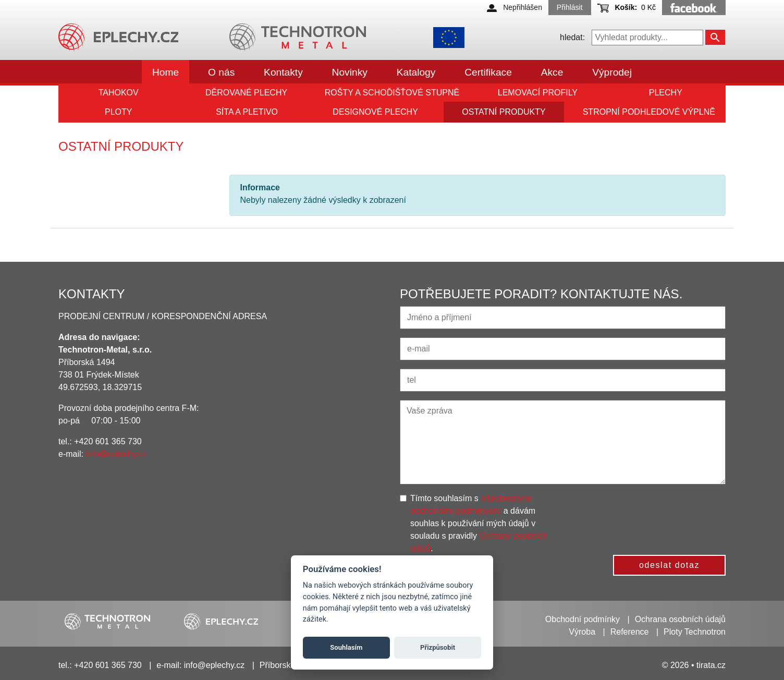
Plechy (666, 93)
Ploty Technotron (695, 632)
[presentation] (650, 513)
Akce (552, 72)
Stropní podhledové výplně (649, 112)
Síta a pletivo (247, 112)
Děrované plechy (246, 93)
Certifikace (488, 72)
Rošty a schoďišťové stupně (392, 93)
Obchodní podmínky (583, 619)
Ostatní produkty (504, 112)
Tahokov (119, 93)
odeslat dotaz (669, 565)
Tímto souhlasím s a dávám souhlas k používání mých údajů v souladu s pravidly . (479, 523)
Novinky (350, 72)
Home (166, 72)
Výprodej (612, 72)
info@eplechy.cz (116, 454)
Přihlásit (570, 7)
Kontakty (283, 72)
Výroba (582, 632)
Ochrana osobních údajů (680, 619)
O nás (221, 72)
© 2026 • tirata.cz (694, 665)
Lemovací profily (538, 93)
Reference (630, 632)
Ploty (118, 112)
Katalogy (416, 72)
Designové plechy (375, 112)
